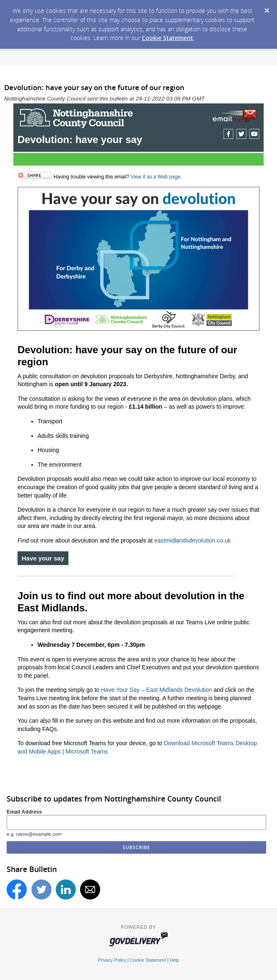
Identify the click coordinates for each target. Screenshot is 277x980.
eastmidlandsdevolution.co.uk (193, 540)
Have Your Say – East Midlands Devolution (156, 690)
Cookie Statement (167, 38)
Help (174, 960)
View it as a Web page (155, 177)
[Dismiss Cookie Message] (267, 8)
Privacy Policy (112, 960)
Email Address (24, 812)
